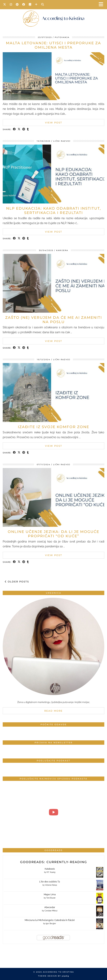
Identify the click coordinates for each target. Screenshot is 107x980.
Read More (54, 711)
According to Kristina (58, 972)
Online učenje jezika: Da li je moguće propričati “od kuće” (54, 534)
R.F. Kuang (51, 872)
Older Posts (17, 582)
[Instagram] (11, 4)
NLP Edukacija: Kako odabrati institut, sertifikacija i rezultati (54, 211)
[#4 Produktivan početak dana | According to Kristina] (54, 812)
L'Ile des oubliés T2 (50, 882)
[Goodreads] (30, 4)
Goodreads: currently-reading (54, 862)
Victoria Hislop (51, 885)
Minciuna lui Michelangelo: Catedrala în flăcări (50, 920)
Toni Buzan (51, 898)
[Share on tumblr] (28, 129)
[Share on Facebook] (14, 129)
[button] (102, 5)
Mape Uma (50, 894)
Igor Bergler (51, 924)
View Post (54, 123)
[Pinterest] (17, 4)
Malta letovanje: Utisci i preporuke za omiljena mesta (54, 45)
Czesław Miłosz (51, 911)
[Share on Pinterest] (24, 129)
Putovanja (62, 37)
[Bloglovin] (36, 4)
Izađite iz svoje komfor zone (54, 427)
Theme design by (54, 976)
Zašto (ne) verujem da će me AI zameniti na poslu (54, 320)
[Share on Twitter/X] (19, 129)
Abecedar (50, 907)
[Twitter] (5, 4)
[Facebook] (24, 4)
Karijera (62, 250)
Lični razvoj (62, 141)
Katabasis (50, 869)
